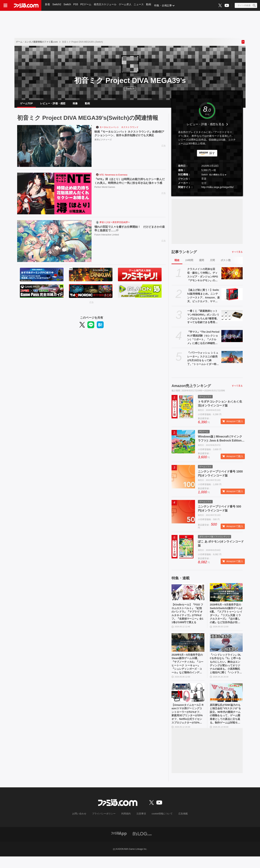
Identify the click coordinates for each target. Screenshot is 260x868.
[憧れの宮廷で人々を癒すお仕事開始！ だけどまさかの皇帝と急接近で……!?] (54, 244)
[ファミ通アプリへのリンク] (119, 845)
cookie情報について (160, 826)
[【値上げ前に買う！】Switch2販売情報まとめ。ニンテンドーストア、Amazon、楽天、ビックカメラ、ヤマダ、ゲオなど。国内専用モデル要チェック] (232, 297)
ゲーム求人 (127, 5)
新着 (48, 5)
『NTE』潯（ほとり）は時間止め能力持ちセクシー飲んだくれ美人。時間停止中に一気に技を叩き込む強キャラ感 (129, 186)
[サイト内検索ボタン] (246, 5)
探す (212, 156)
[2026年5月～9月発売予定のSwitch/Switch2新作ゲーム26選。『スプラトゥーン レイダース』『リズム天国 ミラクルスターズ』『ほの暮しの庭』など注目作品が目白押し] (226, 595)
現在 (177, 263)
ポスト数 (226, 263)
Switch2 (57, 5)
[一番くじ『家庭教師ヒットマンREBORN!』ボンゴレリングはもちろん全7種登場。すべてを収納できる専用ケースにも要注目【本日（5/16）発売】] (232, 318)
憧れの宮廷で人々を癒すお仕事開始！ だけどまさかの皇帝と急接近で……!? (129, 232)
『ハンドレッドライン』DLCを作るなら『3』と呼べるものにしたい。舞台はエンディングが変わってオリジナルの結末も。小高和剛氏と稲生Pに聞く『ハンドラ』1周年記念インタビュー (226, 671)
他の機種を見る (217, 178)
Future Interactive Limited (107, 238)
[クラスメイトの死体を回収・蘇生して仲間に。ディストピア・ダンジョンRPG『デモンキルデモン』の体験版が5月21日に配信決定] (232, 276)
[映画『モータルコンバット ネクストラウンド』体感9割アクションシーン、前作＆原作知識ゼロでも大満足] (54, 149)
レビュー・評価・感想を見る (205, 127)
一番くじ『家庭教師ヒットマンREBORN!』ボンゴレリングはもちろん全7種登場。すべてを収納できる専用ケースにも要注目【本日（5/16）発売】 (203, 320)
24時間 (189, 263)
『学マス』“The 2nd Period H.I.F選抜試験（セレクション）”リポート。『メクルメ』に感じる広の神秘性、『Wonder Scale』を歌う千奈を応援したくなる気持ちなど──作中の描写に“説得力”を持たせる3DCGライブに (203, 341)
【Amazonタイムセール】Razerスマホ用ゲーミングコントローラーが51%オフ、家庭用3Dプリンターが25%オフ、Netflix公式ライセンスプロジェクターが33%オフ (188, 724)
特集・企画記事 (165, 5)
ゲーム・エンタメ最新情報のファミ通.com (37, 42)
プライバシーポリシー (105, 826)
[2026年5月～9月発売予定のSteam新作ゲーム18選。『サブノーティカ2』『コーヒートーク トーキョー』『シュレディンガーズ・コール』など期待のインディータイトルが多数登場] (188, 648)
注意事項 (141, 826)
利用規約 (126, 826)
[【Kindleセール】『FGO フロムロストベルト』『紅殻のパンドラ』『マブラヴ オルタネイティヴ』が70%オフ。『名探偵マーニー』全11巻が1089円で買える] (188, 595)
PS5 (76, 5)
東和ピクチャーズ (103, 143)
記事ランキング (184, 255)
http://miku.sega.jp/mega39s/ (217, 190)
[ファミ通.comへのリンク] (26, 5)
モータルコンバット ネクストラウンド (119, 130)
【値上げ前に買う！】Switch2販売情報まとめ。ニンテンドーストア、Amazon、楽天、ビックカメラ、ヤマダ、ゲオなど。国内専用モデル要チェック (203, 299)
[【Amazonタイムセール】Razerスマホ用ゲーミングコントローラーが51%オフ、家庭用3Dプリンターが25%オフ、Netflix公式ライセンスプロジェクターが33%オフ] (188, 701)
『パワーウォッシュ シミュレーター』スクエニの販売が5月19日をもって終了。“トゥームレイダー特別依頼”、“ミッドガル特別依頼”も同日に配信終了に (203, 362)
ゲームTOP (26, 105)
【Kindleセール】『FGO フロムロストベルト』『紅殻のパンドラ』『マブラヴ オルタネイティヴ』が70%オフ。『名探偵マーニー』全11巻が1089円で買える (188, 618)
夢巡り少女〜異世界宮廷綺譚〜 (115, 225)
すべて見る (237, 255)
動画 (151, 5)
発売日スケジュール (106, 5)
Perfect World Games (105, 195)
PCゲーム (87, 5)
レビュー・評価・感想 (53, 105)
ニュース (140, 5)
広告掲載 (180, 826)
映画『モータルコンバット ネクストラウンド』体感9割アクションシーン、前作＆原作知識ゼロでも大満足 (129, 137)
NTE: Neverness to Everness (113, 178)
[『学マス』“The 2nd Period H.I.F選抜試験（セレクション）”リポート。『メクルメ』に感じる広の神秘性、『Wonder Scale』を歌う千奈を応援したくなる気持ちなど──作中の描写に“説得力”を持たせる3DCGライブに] (232, 339)
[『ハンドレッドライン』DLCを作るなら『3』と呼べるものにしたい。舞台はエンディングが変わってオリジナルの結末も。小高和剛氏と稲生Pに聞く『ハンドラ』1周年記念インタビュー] (226, 648)
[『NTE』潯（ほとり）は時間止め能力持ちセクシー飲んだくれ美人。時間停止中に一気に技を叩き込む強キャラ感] (54, 196)
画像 (75, 105)
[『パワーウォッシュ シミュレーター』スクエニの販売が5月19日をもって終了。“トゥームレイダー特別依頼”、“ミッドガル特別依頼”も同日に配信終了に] (232, 360)
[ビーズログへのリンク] (142, 845)
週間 (201, 263)
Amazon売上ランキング (191, 389)
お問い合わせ (82, 826)
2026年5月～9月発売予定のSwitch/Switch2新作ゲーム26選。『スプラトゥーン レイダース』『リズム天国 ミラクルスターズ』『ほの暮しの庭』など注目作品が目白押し (226, 618)
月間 (212, 263)
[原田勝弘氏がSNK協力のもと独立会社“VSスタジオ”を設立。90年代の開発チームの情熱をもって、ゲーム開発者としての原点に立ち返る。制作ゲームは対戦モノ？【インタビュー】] (226, 701)
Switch (68, 5)
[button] (207, 195)
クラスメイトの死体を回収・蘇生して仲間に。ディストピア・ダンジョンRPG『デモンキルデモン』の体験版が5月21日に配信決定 (203, 278)
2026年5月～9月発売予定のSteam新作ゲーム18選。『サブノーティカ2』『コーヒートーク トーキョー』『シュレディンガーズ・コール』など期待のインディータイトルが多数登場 (188, 671)
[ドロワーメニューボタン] (5, 5)
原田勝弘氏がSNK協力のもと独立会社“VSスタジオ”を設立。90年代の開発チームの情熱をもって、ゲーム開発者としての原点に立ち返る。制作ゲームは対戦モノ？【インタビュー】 (226, 724)
